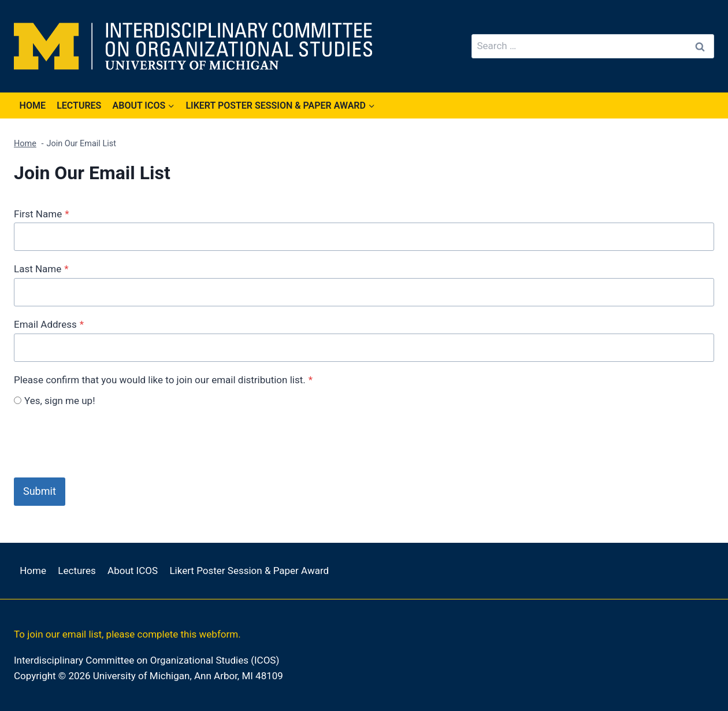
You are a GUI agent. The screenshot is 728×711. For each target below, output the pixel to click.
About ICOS (133, 571)
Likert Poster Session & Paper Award (249, 571)
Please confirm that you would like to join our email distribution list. (163, 380)
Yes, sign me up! (60, 401)
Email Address (49, 324)
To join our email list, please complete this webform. (127, 634)
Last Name (41, 269)
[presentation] (102, 441)
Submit (40, 491)
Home (33, 105)
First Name (41, 214)
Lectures (79, 105)
